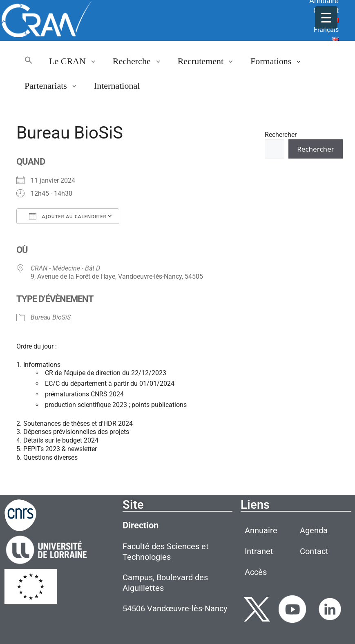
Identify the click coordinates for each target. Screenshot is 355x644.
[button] (29, 61)
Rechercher (281, 135)
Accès (256, 572)
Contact (314, 551)
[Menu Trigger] (326, 17)
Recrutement (210, 61)
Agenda (314, 530)
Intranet (259, 551)
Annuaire (261, 530)
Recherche (141, 61)
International (117, 86)
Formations (280, 61)
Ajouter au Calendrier (68, 216)
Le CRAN (77, 61)
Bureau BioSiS (51, 317)
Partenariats (55, 86)
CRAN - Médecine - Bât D (65, 268)
